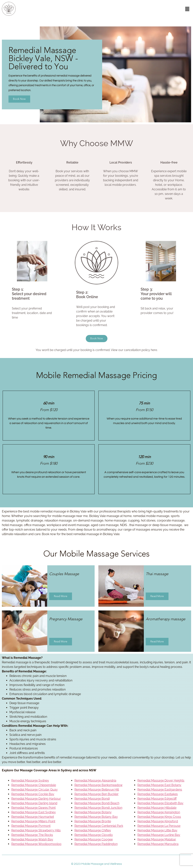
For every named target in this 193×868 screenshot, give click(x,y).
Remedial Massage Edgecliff (157, 799)
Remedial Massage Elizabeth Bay (160, 803)
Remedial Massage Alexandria (95, 780)
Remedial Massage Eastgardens (160, 790)
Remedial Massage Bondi (92, 799)
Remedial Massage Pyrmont (31, 826)
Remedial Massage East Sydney (34, 812)
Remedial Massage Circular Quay (34, 790)
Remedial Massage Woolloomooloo (36, 844)
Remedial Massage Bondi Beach (97, 803)
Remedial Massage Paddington (96, 844)
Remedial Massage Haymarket (33, 817)
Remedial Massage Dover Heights (161, 780)
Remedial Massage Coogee (94, 839)
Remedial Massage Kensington (159, 812)
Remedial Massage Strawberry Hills (36, 830)
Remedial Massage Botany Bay (96, 817)
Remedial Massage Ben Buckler (96, 794)
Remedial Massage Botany (93, 812)
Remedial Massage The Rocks (32, 835)
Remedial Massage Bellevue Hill (97, 790)
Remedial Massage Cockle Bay (33, 794)
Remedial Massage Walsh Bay (32, 839)
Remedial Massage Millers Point (33, 821)
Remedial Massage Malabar (157, 839)
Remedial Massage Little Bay (157, 830)
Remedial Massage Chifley (93, 830)
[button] (187, 9)
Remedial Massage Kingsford (158, 821)
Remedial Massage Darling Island (34, 803)
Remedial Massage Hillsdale (157, 808)
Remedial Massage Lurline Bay (159, 835)
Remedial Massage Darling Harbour (36, 799)
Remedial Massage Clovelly (94, 835)
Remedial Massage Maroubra (158, 844)
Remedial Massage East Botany (159, 785)
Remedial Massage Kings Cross (159, 817)
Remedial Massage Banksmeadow (98, 785)
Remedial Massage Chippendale (34, 785)
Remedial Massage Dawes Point (33, 808)
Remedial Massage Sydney (30, 780)
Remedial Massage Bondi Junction (98, 808)
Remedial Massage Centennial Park (99, 826)
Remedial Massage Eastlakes (158, 794)
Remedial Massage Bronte (93, 821)
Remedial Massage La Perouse (159, 826)
